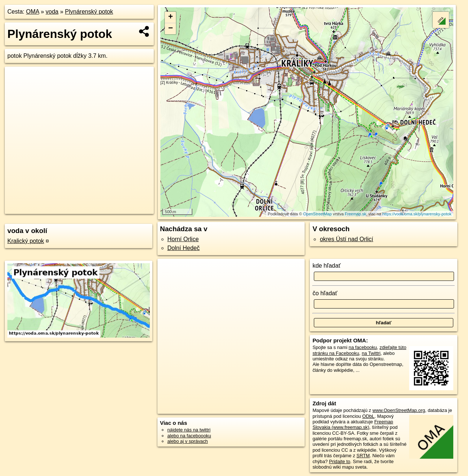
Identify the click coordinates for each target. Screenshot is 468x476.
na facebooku (363, 347)
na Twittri (371, 353)
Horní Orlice (183, 239)
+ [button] (171, 17)
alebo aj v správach (188, 441)
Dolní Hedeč (184, 248)
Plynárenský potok (89, 12)
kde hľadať (327, 266)
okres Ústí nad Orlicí (346, 239)
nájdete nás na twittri (189, 430)
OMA (33, 12)
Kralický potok (26, 241)
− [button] (171, 29)
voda (52, 12)
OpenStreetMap (318, 214)
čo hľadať (325, 293)
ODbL (368, 416)
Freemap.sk (355, 214)
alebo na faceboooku (189, 436)
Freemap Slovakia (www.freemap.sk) (353, 424)
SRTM (363, 456)
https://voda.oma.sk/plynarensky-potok (417, 214)
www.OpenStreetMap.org (399, 410)
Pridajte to (340, 461)
